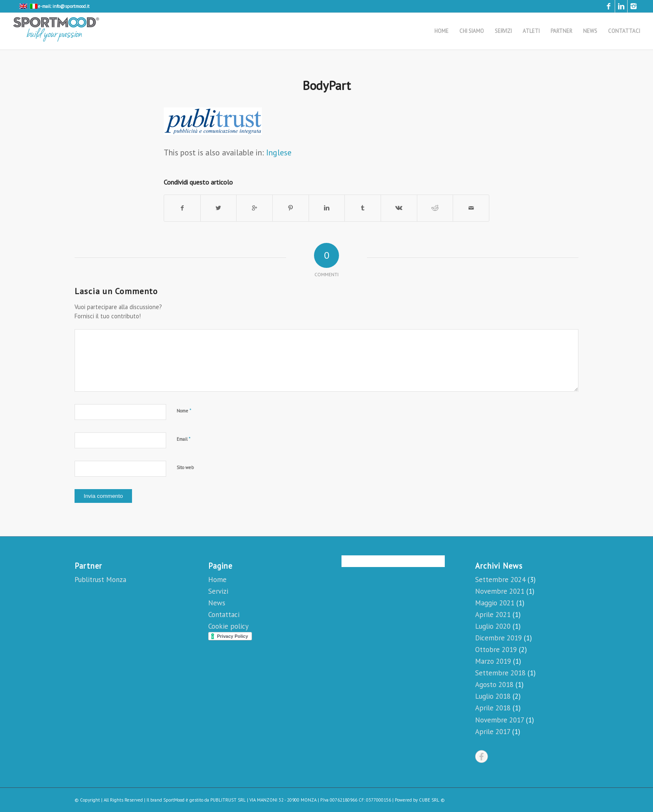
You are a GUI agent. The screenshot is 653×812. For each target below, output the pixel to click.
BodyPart (326, 85)
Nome (184, 411)
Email (184, 439)
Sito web (185, 467)
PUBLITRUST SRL (228, 800)
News (217, 603)
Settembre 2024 (500, 580)
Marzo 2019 (493, 661)
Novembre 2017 (500, 720)
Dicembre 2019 (498, 638)
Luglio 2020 (493, 626)
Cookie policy (228, 626)
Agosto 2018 (494, 685)
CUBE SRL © (432, 800)
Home (217, 580)
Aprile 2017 (493, 732)
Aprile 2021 (493, 615)
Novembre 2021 (500, 591)
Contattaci (224, 615)
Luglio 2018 (493, 696)
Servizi (218, 591)
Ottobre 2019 (496, 650)
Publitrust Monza (100, 580)
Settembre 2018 (500, 673)
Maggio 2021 (495, 603)
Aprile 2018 (493, 708)
